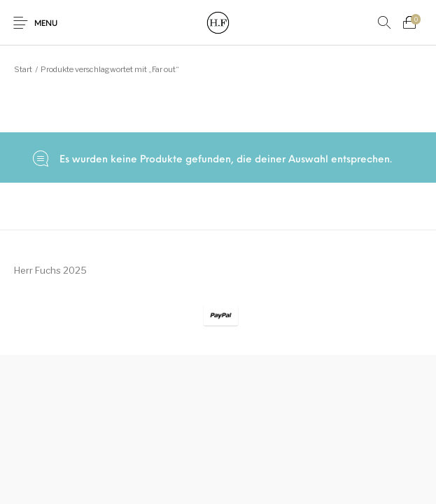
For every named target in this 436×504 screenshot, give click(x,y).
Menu (46, 24)
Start (23, 69)
